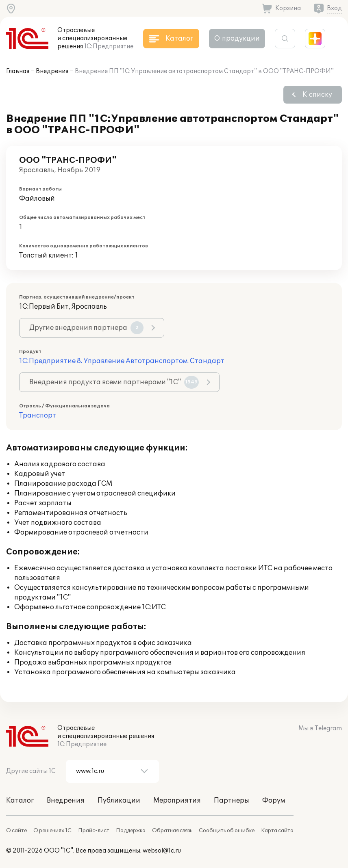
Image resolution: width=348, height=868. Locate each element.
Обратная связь (172, 831)
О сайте (16, 831)
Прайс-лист (94, 831)
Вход (334, 8)
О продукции (237, 39)
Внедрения (52, 71)
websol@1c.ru (162, 851)
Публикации (119, 801)
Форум (274, 801)
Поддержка (131, 831)
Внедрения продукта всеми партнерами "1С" (114, 382)
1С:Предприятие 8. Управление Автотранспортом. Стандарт (122, 361)
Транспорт (38, 416)
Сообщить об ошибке (227, 831)
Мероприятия (177, 801)
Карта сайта (277, 831)
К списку (317, 95)
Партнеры (232, 801)
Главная (18, 71)
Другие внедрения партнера (86, 328)
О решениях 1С (52, 831)
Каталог (20, 801)
